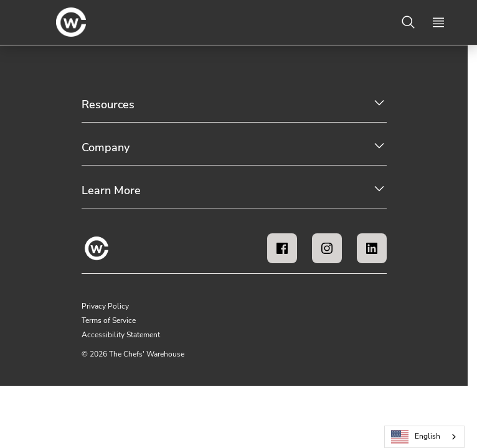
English (416, 437)
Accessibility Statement (121, 335)
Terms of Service (109, 320)
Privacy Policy (105, 306)
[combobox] (424, 437)
